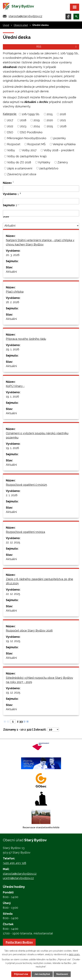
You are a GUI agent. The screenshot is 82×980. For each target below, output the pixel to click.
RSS (57, 47)
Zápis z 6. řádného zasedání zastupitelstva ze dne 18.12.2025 (39, 581)
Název (7, 183)
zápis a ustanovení (20, 168)
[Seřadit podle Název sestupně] (13, 183)
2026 (63, 126)
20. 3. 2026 (13, 255)
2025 (50, 126)
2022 (10, 126)
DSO (10, 132)
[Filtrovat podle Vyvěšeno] (41, 201)
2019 (37, 120)
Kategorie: (10, 114)
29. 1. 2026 (13, 349)
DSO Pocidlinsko (31, 132)
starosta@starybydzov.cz (25, 16)
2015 (50, 114)
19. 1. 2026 (12, 396)
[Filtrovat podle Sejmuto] (41, 213)
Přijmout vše (21, 974)
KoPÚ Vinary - (15, 386)
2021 (63, 120)
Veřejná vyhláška (64, 144)
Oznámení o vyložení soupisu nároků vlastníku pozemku (37, 435)
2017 (10, 120)
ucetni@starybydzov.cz (18, 878)
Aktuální (11, 272)
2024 (37, 126)
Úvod (6, 25)
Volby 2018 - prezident (59, 150)
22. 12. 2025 (13, 542)
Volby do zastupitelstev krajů (27, 156)
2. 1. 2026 (12, 495)
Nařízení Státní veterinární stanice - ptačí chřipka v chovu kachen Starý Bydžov (40, 242)
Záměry (63, 162)
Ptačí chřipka (15, 292)
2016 (63, 114)
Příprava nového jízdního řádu (26, 339)
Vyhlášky (44, 162)
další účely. (74, 954)
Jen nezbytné (42, 974)
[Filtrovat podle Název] (41, 189)
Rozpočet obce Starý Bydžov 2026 (29, 631)
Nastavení (62, 974)
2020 (50, 120)
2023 (23, 126)
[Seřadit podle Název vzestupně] (13, 181)
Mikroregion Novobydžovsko (27, 138)
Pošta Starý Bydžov (19, 942)
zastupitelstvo (49, 168)
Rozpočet (14, 144)
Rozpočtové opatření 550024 (26, 532)
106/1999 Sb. (31, 114)
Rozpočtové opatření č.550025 (26, 485)
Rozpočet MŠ (36, 144)
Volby (11, 150)
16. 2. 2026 (13, 302)
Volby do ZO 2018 (19, 162)
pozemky (60, 138)
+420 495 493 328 (15, 863)
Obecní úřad (21, 25)
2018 (23, 120)
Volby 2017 (29, 150)
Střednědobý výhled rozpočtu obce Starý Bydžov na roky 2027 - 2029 (39, 680)
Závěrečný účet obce (22, 174)
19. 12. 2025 (13, 641)
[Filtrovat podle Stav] (41, 226)
